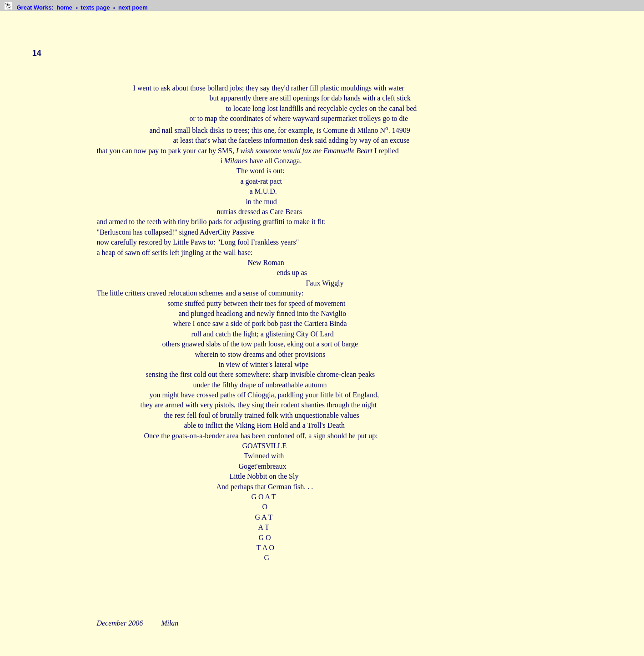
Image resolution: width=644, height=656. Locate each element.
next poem (133, 8)
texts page (96, 8)
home (65, 8)
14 (37, 53)
